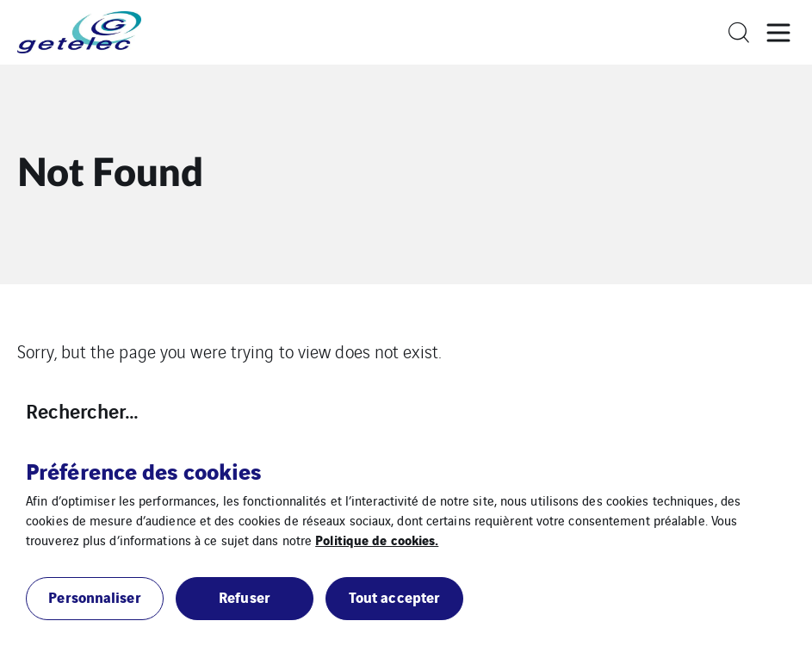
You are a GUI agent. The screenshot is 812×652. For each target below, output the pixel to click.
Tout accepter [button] (394, 596)
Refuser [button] (245, 596)
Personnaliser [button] (94, 596)
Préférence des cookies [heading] (143, 470)
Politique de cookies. (377, 539)
